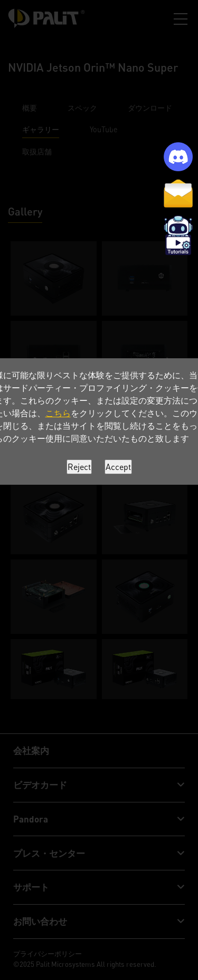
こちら (58, 413)
